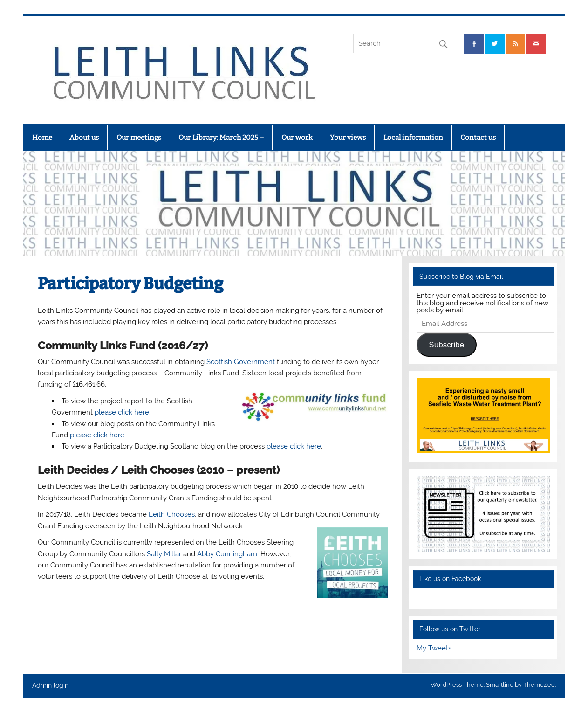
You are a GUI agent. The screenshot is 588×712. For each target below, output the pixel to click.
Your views (348, 138)
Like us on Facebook (450, 579)
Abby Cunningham (227, 554)
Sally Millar (164, 554)
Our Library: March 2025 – (221, 138)
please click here (122, 412)
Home (42, 138)
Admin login (50, 686)
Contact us (478, 138)
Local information (413, 138)
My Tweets (434, 648)
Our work (297, 138)
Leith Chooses (172, 514)
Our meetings (139, 138)
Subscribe (446, 345)
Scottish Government (241, 362)
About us (84, 138)
